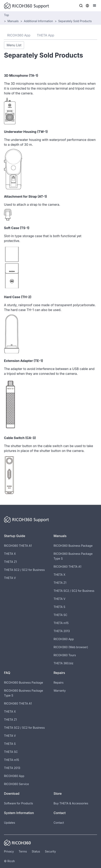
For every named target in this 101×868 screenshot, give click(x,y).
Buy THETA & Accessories (71, 803)
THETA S (59, 607)
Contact (59, 823)
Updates (10, 823)
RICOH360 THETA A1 (18, 546)
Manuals (13, 21)
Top (7, 15)
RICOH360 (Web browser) (71, 647)
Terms (23, 851)
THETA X (10, 554)
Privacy (9, 851)
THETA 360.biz (63, 663)
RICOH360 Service (16, 784)
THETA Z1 (10, 562)
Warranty (60, 691)
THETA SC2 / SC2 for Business (24, 570)
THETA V (10, 578)
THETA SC (60, 615)
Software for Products (19, 803)
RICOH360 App (64, 639)
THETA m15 (61, 623)
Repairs (59, 683)
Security (50, 851)
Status (36, 851)
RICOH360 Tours (65, 655)
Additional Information (38, 21)
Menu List (14, 45)
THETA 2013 (62, 631)
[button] (81, 6)
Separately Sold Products (75, 21)
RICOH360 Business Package (73, 546)
